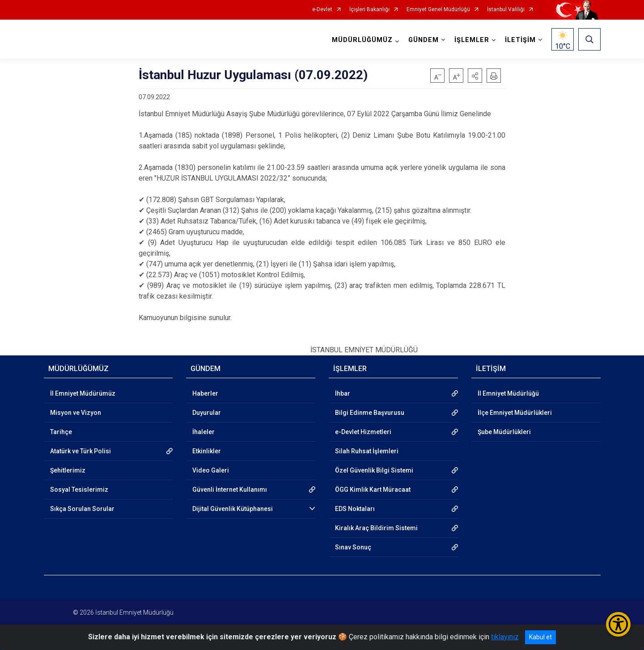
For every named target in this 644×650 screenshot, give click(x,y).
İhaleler (203, 432)
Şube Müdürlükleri (504, 432)
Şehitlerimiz (68, 470)
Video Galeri (211, 470)
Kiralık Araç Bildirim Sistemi (376, 528)
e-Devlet (322, 10)
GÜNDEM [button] (424, 40)
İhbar (343, 393)
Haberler (205, 393)
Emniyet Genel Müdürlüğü (438, 10)
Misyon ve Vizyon (76, 413)
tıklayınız (505, 637)
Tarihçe (61, 432)
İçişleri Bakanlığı (369, 10)
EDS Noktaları (355, 509)
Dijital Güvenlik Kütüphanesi (233, 509)
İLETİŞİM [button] (520, 40)
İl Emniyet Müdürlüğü (508, 393)
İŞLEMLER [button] (472, 40)
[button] (475, 76)
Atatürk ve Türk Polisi (80, 451)
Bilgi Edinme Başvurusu (370, 413)
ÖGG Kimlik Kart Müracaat (373, 490)
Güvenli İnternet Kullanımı (230, 490)
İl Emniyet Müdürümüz (83, 393)
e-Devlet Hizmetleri (363, 432)
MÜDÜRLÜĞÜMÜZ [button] (362, 40)
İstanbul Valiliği (506, 10)
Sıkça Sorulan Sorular (82, 509)
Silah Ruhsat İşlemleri (367, 451)
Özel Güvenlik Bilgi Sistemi (374, 470)
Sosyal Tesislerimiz (79, 490)
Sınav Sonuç (353, 547)
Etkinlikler (207, 451)
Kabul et (540, 637)
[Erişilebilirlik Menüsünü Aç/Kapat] (618, 624)
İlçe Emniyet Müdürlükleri (515, 413)
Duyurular (207, 413)
